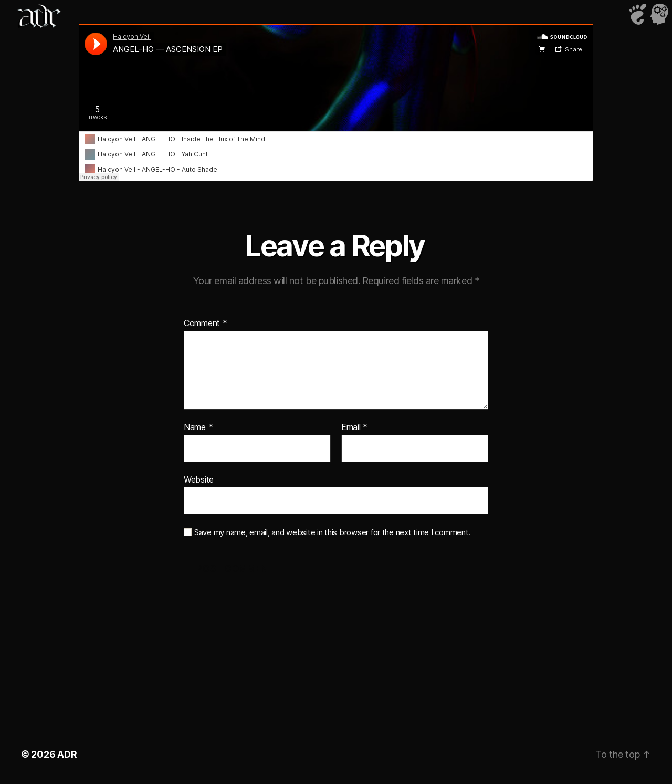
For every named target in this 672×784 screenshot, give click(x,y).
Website (199, 479)
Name (198, 427)
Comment (206, 323)
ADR (67, 754)
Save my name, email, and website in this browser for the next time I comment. (332, 532)
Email (354, 427)
